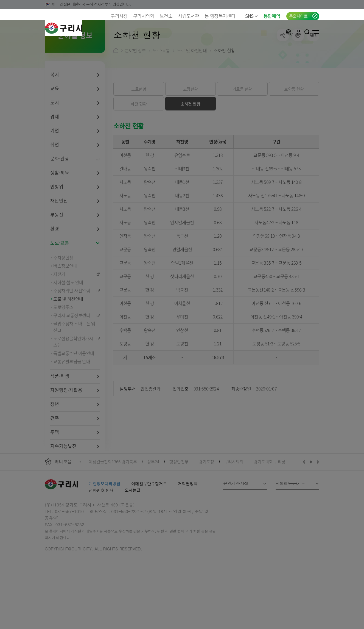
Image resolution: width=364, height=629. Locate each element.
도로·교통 (60, 278)
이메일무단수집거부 (149, 519)
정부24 (153, 497)
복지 (55, 110)
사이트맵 (316, 32)
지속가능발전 (63, 481)
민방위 (57, 222)
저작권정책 (188, 519)
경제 (55, 152)
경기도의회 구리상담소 (273, 497)
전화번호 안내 (101, 526)
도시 (55, 138)
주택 (55, 467)
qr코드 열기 (313, 70)
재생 (311, 497)
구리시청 (119, 16)
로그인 (299, 32)
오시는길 (133, 526)
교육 (55, 124)
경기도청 (206, 497)
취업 (55, 180)
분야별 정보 (135, 86)
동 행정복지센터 (220, 16)
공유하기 (283, 70)
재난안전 (59, 236)
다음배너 (317, 497)
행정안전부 (179, 497)
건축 (55, 453)
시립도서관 (188, 16)
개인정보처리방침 (104, 519)
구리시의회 (144, 16)
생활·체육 (60, 208)
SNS (251, 16)
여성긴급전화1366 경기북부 (113, 497)
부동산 (57, 250)
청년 (55, 439)
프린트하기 (298, 70)
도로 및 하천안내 (192, 86)
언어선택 (289, 32)
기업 (55, 166)
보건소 (166, 16)
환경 (55, 264)
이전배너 (305, 497)
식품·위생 (60, 411)
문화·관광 (60, 194)
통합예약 (272, 16)
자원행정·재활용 (66, 425)
